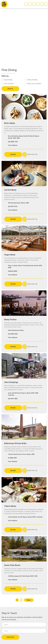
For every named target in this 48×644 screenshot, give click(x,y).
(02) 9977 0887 (13, 399)
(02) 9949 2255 (13, 334)
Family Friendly (32, 80)
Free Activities (9, 84)
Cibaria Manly (10, 506)
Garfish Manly (10, 190)
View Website (13, 145)
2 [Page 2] (21, 600)
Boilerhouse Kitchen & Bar (15, 443)
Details (13, 154)
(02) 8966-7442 (13, 142)
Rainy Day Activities (34, 84)
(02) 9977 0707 (13, 206)
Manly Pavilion (10, 319)
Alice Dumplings (11, 382)
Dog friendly (8, 80)
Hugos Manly (10, 255)
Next (29, 600)
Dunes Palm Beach (12, 565)
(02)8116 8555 (13, 271)
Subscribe (10, 637)
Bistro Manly (10, 123)
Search (10, 89)
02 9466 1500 (12, 458)
